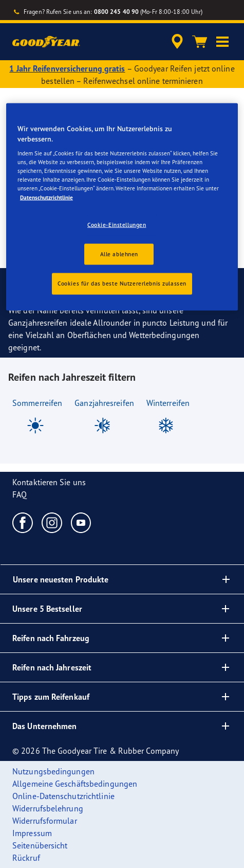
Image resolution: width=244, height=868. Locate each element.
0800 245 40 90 (116, 12)
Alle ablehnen (119, 254)
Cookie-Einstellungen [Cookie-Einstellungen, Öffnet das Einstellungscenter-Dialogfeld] (117, 224)
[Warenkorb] (200, 42)
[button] (222, 42)
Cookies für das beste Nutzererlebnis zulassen (122, 284)
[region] (122, 207)
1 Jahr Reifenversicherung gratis (67, 68)
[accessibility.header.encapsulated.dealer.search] (177, 42)
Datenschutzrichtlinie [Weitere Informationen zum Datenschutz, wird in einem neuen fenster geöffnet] (46, 197)
